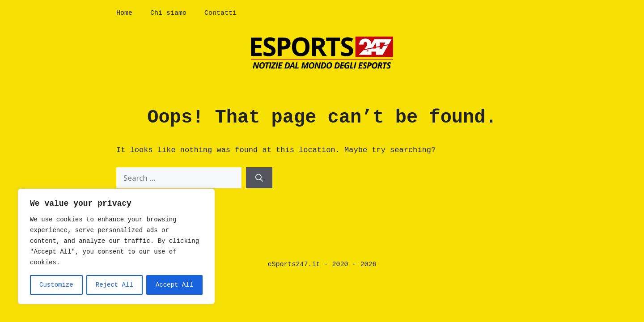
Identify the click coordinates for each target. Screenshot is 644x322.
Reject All (114, 285)
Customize (56, 285)
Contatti (220, 13)
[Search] (259, 178)
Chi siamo (168, 13)
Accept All (174, 285)
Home (124, 13)
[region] (116, 246)
